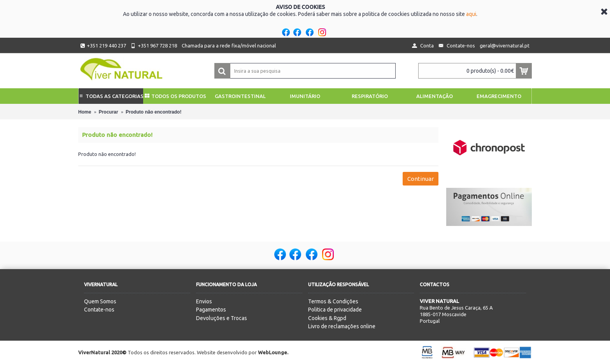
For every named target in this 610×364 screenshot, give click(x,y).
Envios (204, 301)
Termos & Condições (333, 301)
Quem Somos (100, 301)
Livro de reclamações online (342, 326)
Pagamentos (211, 310)
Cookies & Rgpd (327, 318)
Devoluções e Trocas (222, 318)
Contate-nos (99, 310)
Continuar (421, 179)
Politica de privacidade (335, 310)
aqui (471, 14)
